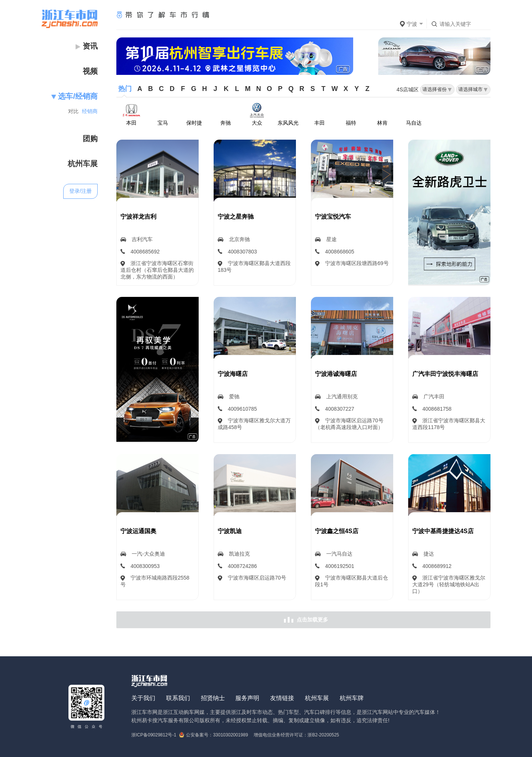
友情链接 (282, 698)
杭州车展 (317, 698)
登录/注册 (80, 191)
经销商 (90, 111)
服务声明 (247, 698)
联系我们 (178, 698)
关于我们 (143, 698)
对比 (73, 111)
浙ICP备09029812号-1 (154, 735)
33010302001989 (230, 735)
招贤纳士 (213, 698)
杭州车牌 (352, 698)
